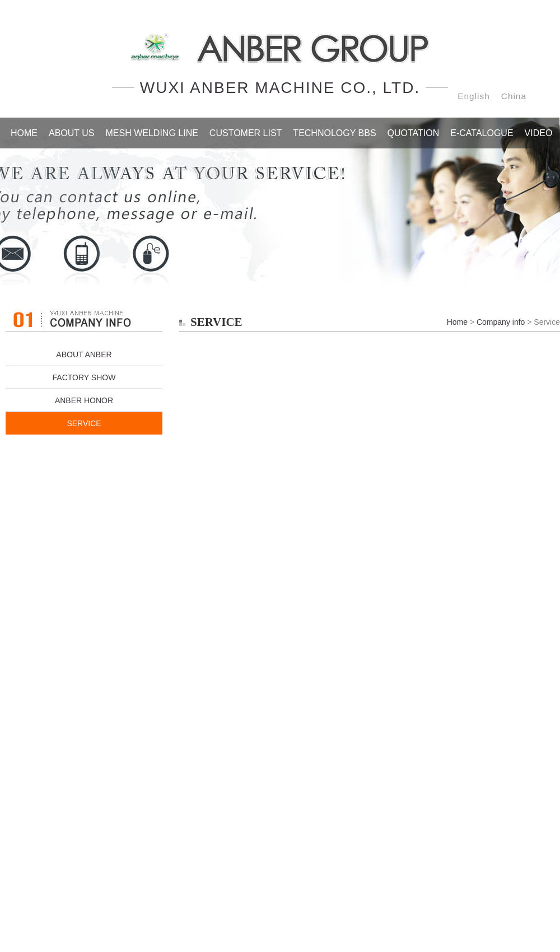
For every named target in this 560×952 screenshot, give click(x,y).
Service (280, 202)
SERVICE (84, 423)
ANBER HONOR (84, 400)
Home (457, 322)
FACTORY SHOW (84, 377)
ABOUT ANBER (84, 354)
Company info (501, 322)
